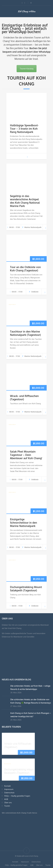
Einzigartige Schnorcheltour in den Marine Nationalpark (24, 523)
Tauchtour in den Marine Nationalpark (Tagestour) (25, 333)
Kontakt (8, 786)
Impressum (9, 789)
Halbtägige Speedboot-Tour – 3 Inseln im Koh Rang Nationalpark (24, 129)
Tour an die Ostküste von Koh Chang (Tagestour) (25, 269)
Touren (7, 806)
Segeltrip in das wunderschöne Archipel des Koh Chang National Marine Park (25, 201)
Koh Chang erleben (27, 11)
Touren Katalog (27, 69)
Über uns (8, 803)
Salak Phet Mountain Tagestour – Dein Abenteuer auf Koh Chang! (26, 455)
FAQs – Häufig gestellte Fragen (17, 796)
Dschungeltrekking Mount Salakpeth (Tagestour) (26, 589)
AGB (6, 799)
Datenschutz (9, 793)
